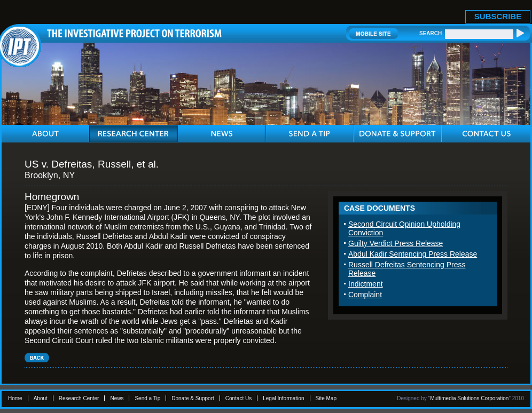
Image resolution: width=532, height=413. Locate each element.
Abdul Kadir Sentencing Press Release (413, 254)
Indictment (366, 284)
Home (15, 398)
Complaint (365, 295)
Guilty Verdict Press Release (396, 243)
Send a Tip (147, 398)
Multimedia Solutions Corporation (469, 398)
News (117, 398)
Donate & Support (193, 398)
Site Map (326, 398)
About (41, 398)
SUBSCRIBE (498, 16)
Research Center (79, 398)
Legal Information (283, 398)
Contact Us (238, 398)
